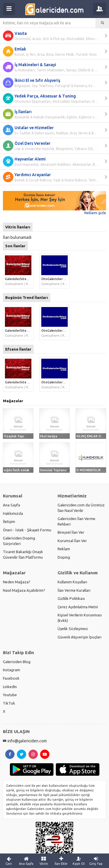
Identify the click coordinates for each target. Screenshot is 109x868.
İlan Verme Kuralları (74, 590)
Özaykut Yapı (14, 436)
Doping (64, 557)
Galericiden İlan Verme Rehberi (76, 521)
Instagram (11, 670)
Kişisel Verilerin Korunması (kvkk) (80, 618)
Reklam (64, 549)
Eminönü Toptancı (53, 470)
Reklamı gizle (95, 213)
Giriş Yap (96, 861)
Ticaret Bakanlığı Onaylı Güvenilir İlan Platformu (23, 554)
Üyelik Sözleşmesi (73, 629)
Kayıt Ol (78, 861)
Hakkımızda (13, 513)
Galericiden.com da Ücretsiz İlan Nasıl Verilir (81, 508)
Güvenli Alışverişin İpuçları (79, 637)
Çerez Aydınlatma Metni (78, 607)
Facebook (11, 678)
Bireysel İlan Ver (71, 532)
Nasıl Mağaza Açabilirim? (24, 590)
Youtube (10, 695)
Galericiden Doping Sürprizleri (19, 541)
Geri (9, 861)
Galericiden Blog (17, 662)
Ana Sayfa (11, 505)
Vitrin (44, 861)
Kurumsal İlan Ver (72, 541)
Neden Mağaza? (17, 582)
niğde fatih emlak (17, 470)
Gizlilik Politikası (71, 598)
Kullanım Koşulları (72, 582)
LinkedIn (10, 687)
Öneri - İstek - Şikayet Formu (27, 530)
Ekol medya (49, 436)
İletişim (9, 521)
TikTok (9, 703)
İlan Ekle (61, 861)
